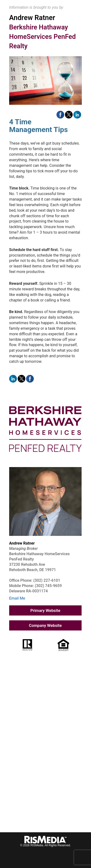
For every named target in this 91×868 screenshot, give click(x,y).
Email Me (17, 598)
